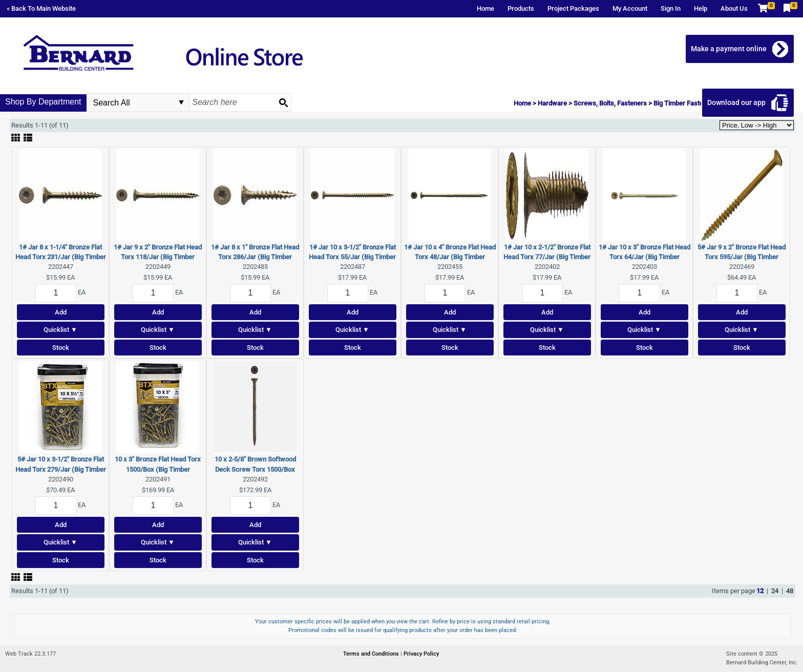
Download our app (736, 102)
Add (61, 312)
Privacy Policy (421, 654)
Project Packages (573, 8)
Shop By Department (43, 102)
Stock (61, 348)
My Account (630, 8)
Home (485, 8)
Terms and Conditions (372, 654)
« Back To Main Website (41, 8)
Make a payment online (729, 49)
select (181, 102)
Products (521, 8)
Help (701, 8)
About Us (734, 8)
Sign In (671, 8)
